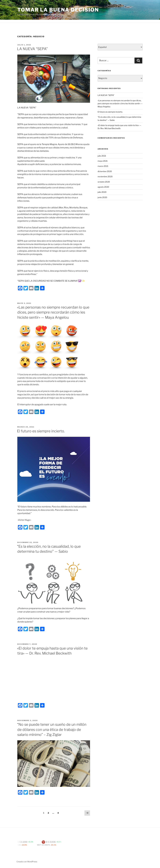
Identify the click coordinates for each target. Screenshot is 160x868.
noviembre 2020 (105, 176)
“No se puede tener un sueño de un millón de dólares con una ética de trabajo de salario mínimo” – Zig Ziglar (52, 729)
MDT (45, 845)
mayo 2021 (103, 161)
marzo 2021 (103, 166)
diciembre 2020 (105, 171)
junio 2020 (102, 197)
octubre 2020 (104, 182)
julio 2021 (102, 156)
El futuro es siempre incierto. (41, 431)
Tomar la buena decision (58, 10)
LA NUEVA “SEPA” (32, 49)
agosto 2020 (103, 187)
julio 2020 (102, 192)
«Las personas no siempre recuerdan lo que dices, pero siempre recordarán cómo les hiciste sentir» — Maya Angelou (53, 312)
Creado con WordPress (27, 862)
